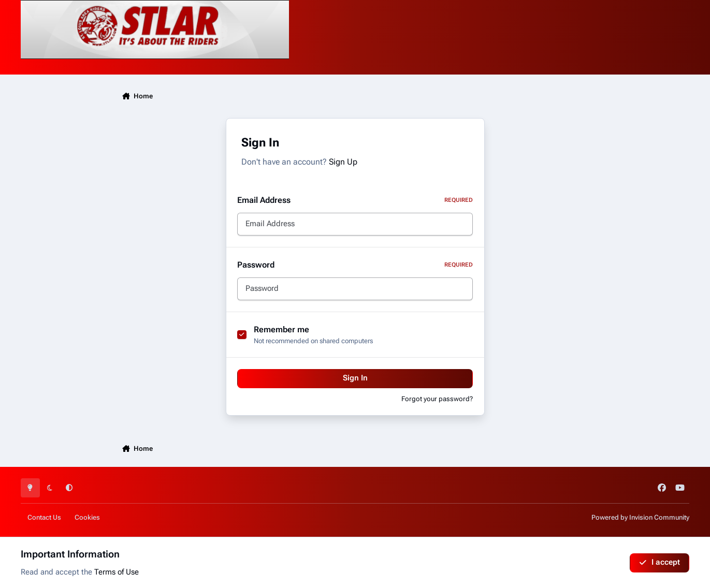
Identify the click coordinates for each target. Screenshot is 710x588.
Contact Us (44, 517)
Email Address (355, 200)
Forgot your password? (437, 399)
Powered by (640, 517)
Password (355, 265)
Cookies (87, 517)
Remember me (281, 329)
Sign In (355, 378)
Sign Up (343, 162)
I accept (659, 562)
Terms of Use (117, 572)
